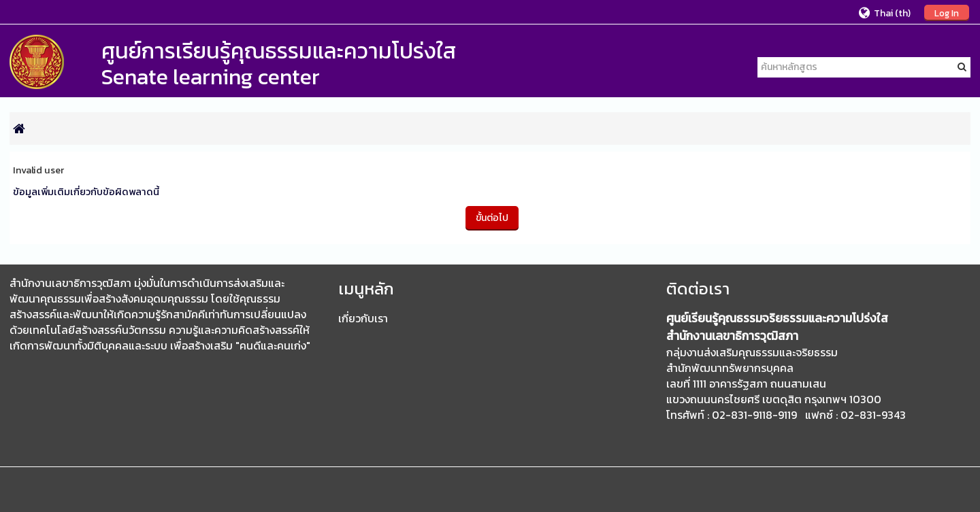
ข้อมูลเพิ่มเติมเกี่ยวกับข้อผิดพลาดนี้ (86, 192)
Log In (947, 13)
